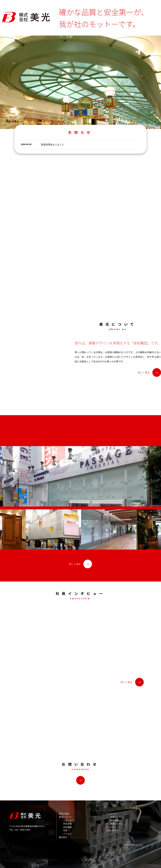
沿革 (65, 830)
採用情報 (115, 820)
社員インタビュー (119, 817)
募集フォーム (117, 824)
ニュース (110, 827)
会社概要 (67, 827)
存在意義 (67, 824)
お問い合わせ (113, 830)
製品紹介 (63, 837)
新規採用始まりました (52, 145)
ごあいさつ (68, 820)
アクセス (67, 834)
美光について (65, 817)
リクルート (111, 814)
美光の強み (64, 814)
